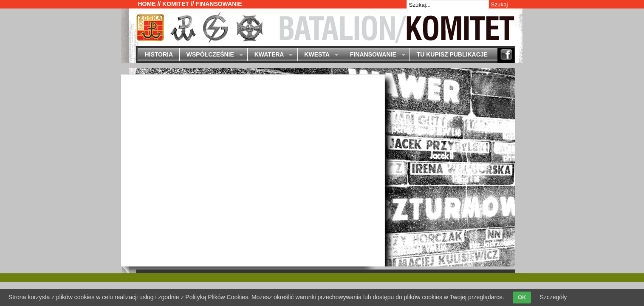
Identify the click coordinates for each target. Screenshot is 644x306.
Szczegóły (553, 297)
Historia (159, 54)
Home (147, 4)
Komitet (176, 4)
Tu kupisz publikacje (452, 54)
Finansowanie (374, 55)
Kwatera (270, 55)
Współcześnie (211, 55)
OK (522, 297)
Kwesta (318, 55)
